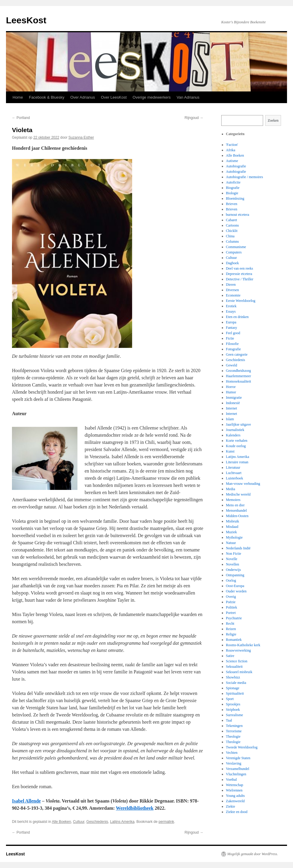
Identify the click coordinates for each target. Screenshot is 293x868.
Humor (231, 392)
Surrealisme (235, 715)
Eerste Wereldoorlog (241, 301)
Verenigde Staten (238, 758)
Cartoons (232, 225)
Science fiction (237, 661)
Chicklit (232, 231)
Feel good (233, 333)
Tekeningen (234, 726)
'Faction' (232, 145)
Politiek (232, 607)
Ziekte (231, 806)
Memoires (233, 500)
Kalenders (233, 435)
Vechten (232, 753)
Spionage (233, 688)
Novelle (232, 559)
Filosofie (232, 344)
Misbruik (233, 521)
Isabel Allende (26, 801)
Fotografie (234, 349)
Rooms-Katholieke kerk (243, 645)
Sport (230, 699)
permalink (166, 822)
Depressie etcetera (239, 274)
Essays (231, 311)
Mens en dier (235, 505)
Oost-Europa (235, 586)
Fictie (230, 338)
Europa (231, 322)
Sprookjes (233, 704)
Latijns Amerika (122, 822)
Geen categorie (237, 354)
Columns (232, 242)
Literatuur (233, 467)
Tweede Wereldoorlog (242, 747)
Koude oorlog (236, 446)
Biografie (233, 188)
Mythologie (234, 537)
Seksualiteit (234, 667)
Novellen (233, 564)
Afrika (231, 150)
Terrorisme (234, 731)
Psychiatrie (234, 618)
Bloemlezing (235, 198)
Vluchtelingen (236, 774)
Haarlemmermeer (239, 376)
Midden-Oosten (237, 516)
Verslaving (234, 763)
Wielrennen (234, 790)
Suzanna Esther (81, 137)
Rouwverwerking (238, 650)
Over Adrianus (83, 97)
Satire (230, 656)
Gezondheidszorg (239, 371)
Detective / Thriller (240, 279)
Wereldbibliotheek (135, 808)
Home (18, 97)
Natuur (231, 543)
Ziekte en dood (237, 812)
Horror (231, 387)
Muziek (232, 532)
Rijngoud (194, 118)
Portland (21, 118)
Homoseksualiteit (239, 381)
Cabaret (232, 220)
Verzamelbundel (238, 769)
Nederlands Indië (238, 548)
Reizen (231, 629)
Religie (231, 634)
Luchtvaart (234, 473)
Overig (231, 597)
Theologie (233, 736)
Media (231, 489)
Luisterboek (235, 478)
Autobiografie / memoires (245, 177)
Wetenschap (235, 785)
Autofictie (233, 182)
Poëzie (231, 602)
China (230, 236)
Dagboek (232, 263)
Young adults (235, 796)
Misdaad (232, 527)
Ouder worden (236, 591)
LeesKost (26, 20)
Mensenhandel (236, 511)
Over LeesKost (114, 97)
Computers (234, 252)
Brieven (232, 204)
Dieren (231, 285)
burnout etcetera (238, 215)
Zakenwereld (235, 801)
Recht (230, 624)
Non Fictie (234, 554)
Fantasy (232, 328)
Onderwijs (234, 570)
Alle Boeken (61, 822)
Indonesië (233, 403)
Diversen (232, 290)
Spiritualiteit (235, 693)
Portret (231, 613)
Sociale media (236, 683)
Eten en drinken (237, 317)
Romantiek (234, 640)
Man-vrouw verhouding (243, 484)
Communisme (236, 247)
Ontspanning (235, 575)
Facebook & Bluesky (47, 97)
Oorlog (231, 580)
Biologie (232, 193)
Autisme (232, 161)
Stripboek (233, 710)
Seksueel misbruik (239, 672)
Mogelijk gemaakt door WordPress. (252, 854)
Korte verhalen (237, 441)
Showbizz (233, 677)
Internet (232, 408)
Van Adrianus (188, 97)
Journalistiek (235, 430)
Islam (230, 419)
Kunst (230, 451)
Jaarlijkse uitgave (239, 424)
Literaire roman (237, 462)
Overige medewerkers (152, 97)
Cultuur (79, 822)
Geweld (232, 365)
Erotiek (231, 306)
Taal (229, 720)
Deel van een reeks (240, 268)
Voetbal (231, 780)
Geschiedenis (97, 822)
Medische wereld (238, 494)
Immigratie (234, 398)
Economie (233, 295)
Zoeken (273, 120)
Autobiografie (236, 166)
